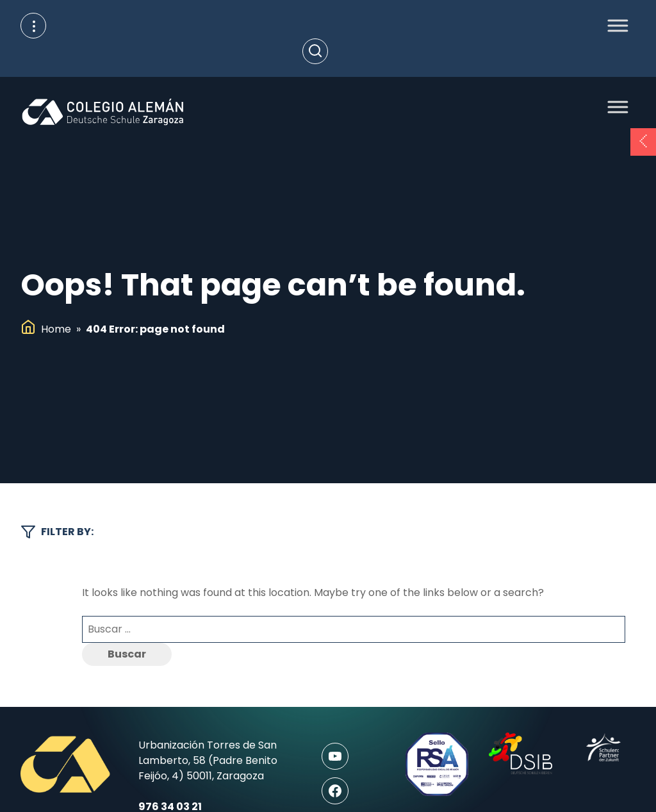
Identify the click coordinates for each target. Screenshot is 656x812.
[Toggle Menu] (614, 25)
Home (56, 329)
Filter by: (57, 532)
